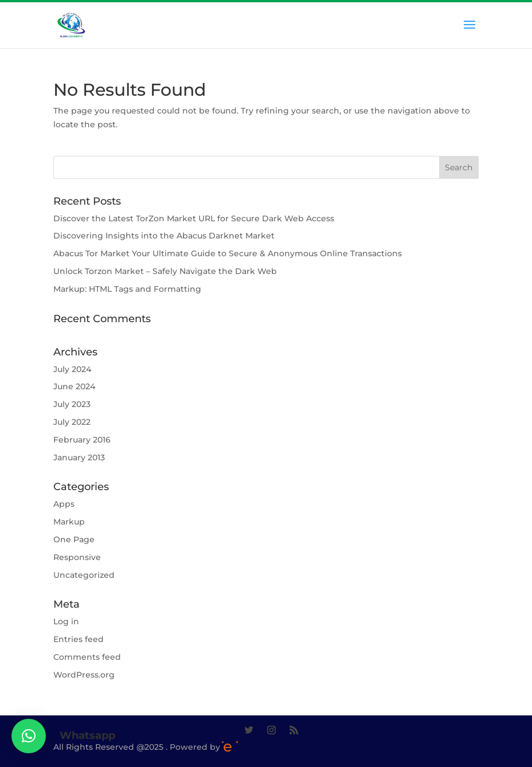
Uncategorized (84, 575)
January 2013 (79, 457)
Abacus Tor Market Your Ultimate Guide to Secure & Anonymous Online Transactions (228, 253)
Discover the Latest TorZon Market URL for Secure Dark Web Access (194, 218)
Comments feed (87, 657)
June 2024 (74, 386)
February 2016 (82, 440)
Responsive (77, 557)
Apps (64, 504)
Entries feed (79, 639)
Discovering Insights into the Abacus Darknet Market (164, 236)
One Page (74, 539)
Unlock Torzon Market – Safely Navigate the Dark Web (165, 271)
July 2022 (72, 422)
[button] (29, 736)
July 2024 (72, 369)
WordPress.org (84, 675)
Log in (66, 621)
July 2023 (72, 404)
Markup (69, 522)
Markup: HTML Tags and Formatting (127, 289)
